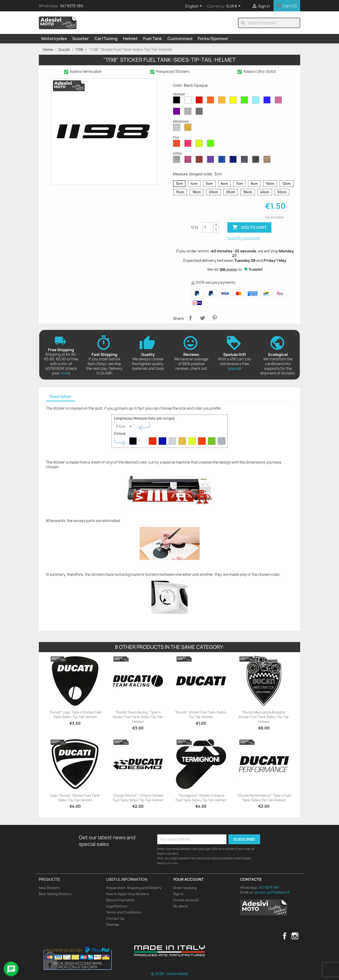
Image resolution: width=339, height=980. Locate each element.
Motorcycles (54, 39)
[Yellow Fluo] (200, 144)
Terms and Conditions (124, 912)
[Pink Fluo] (189, 144)
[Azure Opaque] (257, 101)
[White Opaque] (189, 101)
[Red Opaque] (200, 101)
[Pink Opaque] (279, 101)
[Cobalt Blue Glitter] (234, 161)
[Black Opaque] (178, 101)
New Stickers (49, 888)
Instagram (295, 936)
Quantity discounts (244, 239)
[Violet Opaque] (178, 112)
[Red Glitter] (200, 161)
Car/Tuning (106, 39)
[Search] (269, 23)
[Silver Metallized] (178, 128)
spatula (234, 369)
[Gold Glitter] (268, 161)
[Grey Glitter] (245, 161)
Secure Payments (120, 900)
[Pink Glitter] (189, 161)
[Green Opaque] (245, 101)
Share (190, 318)
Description (61, 396)
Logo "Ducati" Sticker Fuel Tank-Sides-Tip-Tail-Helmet (75, 798)
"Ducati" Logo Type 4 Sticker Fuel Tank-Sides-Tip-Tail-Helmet (75, 714)
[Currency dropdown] (234, 6)
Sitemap (113, 924)
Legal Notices (117, 906)
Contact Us (115, 918)
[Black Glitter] (257, 161)
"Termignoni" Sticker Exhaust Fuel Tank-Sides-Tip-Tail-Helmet (201, 798)
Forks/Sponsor (213, 39)
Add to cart (249, 227)
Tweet (202, 318)
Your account (188, 879)
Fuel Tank (153, 39)
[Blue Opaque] (268, 101)
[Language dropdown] (194, 6)
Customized (180, 39)
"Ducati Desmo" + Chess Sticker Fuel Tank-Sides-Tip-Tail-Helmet (138, 798)
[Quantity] (208, 227)
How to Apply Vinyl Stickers (127, 894)
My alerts (180, 906)
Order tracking (185, 888)
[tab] (61, 397)
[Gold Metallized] (189, 128)
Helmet (130, 39)
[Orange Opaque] (211, 101)
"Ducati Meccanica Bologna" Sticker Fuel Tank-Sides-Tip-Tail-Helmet (264, 717)
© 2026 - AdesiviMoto (170, 974)
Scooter (81, 39)
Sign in (178, 894)
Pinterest (214, 318)
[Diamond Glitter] (178, 161)
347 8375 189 (71, 6)
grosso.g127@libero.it (272, 892)
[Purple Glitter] (211, 161)
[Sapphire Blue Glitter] (223, 161)
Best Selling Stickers (55, 894)
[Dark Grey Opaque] (200, 112)
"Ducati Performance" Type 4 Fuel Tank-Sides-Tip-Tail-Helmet (264, 798)
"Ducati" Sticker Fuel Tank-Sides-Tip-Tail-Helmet (201, 714)
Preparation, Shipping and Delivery (134, 888)
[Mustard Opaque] (223, 101)
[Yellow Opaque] (234, 101)
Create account (186, 900)
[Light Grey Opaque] (189, 112)
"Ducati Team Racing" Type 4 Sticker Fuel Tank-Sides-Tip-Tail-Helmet (138, 717)
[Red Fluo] (178, 144)
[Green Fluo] (211, 144)
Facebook (285, 936)
